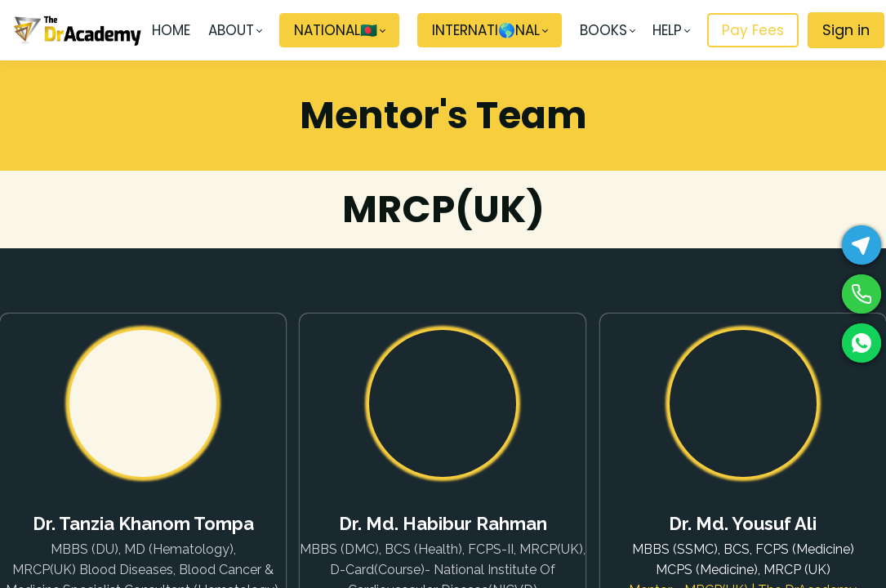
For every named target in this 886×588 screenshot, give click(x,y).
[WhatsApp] (862, 343)
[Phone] (862, 294)
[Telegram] (862, 245)
